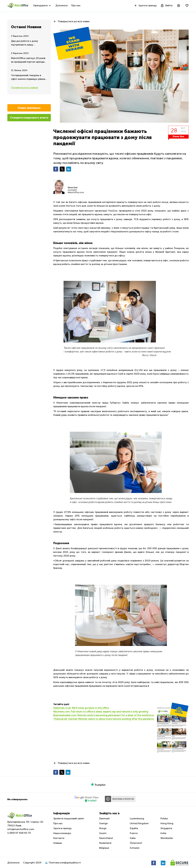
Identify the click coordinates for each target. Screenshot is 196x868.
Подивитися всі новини (24, 88)
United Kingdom (139, 823)
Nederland (105, 843)
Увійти (166, 6)
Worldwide (167, 838)
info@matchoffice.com (21, 829)
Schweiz (135, 848)
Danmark (104, 818)
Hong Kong (167, 823)
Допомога (61, 5)
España (134, 828)
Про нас (76, 5)
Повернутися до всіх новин (74, 21)
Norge (103, 828)
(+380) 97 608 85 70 (19, 833)
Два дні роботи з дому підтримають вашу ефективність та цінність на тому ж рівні (27, 43)
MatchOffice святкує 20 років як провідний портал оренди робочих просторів (28, 60)
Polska (164, 818)
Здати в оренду (145, 6)
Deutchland (106, 838)
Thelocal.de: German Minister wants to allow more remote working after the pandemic (104, 719)
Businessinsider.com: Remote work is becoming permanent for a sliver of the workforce (104, 715)
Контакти (59, 838)
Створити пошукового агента (29, 118)
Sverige (103, 823)
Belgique (104, 848)
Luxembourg (137, 818)
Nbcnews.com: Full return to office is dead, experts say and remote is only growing (101, 712)
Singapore (166, 828)
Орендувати (40, 5)
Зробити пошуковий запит (69, 818)
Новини (58, 843)
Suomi (103, 833)
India (163, 833)
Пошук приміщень (29, 108)
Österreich (136, 843)
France (134, 833)
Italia (133, 838)
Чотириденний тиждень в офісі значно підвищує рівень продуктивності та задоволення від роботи (28, 77)
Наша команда (62, 833)
